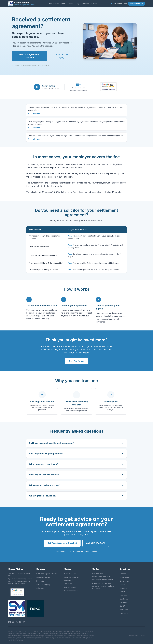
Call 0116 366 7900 (61, 56)
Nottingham (124, 610)
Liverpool (124, 595)
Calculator (40, 588)
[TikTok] (24, 622)
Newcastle (124, 613)
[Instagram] (17, 622)
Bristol (122, 592)
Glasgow (123, 602)
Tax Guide (68, 584)
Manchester (125, 577)
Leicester (124, 588)
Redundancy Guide (71, 591)
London (123, 574)
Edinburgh (124, 599)
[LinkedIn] (10, 622)
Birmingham (124, 581)
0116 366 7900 (119, 4)
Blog (77, 4)
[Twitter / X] (13, 622)
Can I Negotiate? (70, 587)
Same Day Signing (43, 585)
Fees (63, 4)
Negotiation (41, 581)
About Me (85, 4)
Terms (142, 636)
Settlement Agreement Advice (47, 574)
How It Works (54, 4)
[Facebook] (20, 622)
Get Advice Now (136, 4)
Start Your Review (76, 361)
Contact (94, 4)
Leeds (122, 585)
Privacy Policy (134, 636)
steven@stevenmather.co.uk (103, 580)
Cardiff (123, 606)
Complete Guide (70, 574)
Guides (70, 4)
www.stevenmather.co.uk (101, 577)
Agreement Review (43, 577)
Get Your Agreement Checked (29, 56)
